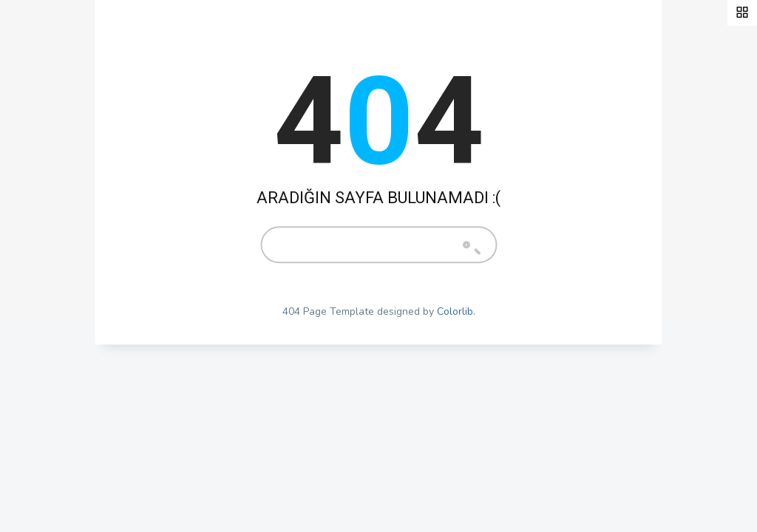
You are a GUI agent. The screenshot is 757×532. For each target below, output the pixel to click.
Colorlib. (456, 311)
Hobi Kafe (60, 270)
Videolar (57, 305)
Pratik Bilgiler (71, 236)
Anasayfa (58, 202)
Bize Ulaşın (63, 340)
